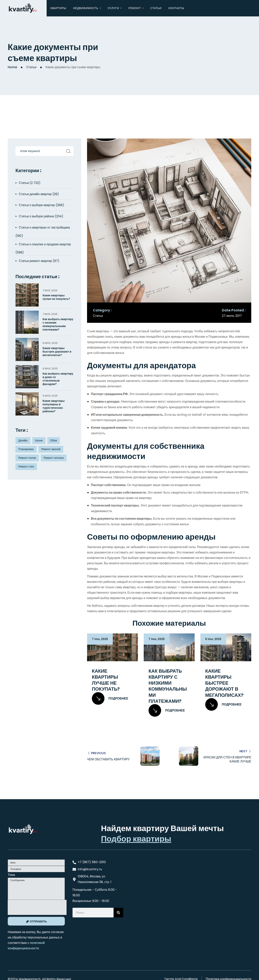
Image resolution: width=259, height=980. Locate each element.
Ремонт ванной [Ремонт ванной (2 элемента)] (51, 449)
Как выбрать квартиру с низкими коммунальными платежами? (168, 686)
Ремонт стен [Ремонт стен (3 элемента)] (26, 467)
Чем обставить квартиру (108, 759)
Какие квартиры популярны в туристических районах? (54, 406)
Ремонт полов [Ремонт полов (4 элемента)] (27, 458)
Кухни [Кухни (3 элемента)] (39, 440)
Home (12, 67)
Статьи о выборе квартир (37, 205)
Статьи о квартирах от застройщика (44, 227)
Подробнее (110, 698)
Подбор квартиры (136, 839)
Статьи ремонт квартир (35, 261)
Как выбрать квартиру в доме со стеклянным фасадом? (58, 379)
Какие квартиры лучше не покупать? (106, 680)
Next (243, 751)
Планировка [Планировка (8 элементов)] (26, 449)
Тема (11, 875)
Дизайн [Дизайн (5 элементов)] (23, 440)
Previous (98, 753)
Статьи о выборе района (36, 216)
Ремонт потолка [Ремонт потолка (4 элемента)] (54, 458)
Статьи (31, 67)
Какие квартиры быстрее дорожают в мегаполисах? (224, 683)
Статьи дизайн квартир (35, 194)
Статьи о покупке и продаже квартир (45, 244)
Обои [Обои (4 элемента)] (54, 440)
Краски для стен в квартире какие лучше (227, 759)
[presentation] (37, 907)
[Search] (118, 913)
